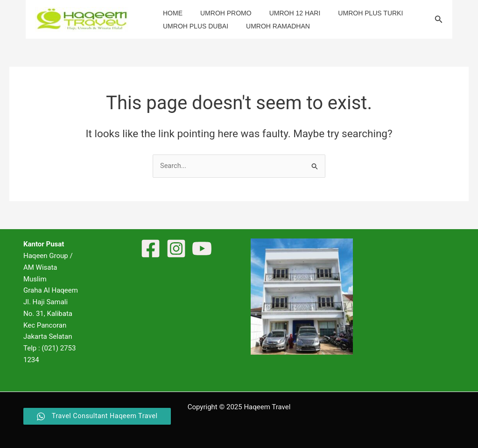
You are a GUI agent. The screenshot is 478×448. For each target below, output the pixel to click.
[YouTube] (202, 249)
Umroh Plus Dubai (193, 26)
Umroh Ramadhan (271, 26)
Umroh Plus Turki (354, 13)
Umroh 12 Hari (283, 13)
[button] (439, 19)
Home (170, 13)
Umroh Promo (219, 13)
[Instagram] (176, 249)
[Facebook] (151, 249)
